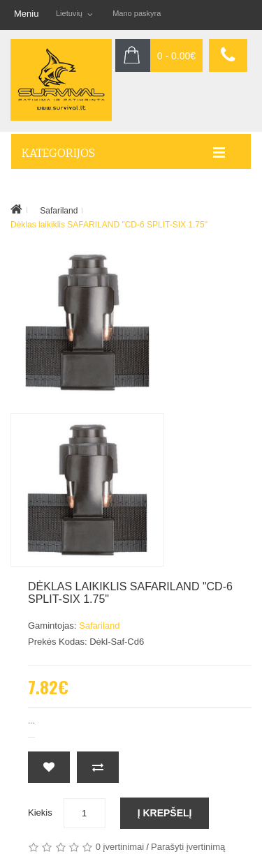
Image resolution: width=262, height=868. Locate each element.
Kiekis (40, 813)
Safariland (59, 211)
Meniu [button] (26, 14)
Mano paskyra (137, 13)
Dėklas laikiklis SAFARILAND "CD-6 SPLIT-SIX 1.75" (109, 225)
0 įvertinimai (120, 847)
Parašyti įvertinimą (188, 847)
